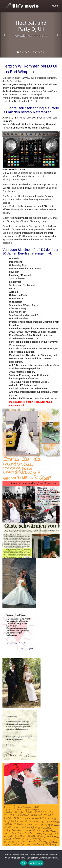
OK (23, 863)
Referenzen (42, 112)
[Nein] (58, 859)
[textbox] (31, 332)
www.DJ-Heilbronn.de (14, 169)
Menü (56, 6)
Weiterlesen (36, 863)
